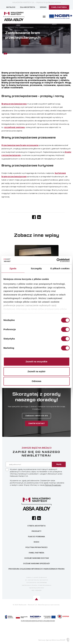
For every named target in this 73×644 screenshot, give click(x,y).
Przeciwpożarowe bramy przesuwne (20, 145)
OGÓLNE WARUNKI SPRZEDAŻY (36, 564)
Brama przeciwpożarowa (14, 104)
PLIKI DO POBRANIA (36, 537)
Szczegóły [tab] (36, 268)
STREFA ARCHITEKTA (36, 526)
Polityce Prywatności (53, 485)
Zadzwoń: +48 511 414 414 (37, 416)
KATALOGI (11, 7)
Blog (12, 27)
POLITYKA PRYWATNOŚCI (36, 547)
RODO (36, 542)
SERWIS (43, 7)
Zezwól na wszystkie (37, 362)
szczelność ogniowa (14, 127)
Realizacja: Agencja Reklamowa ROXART (54, 640)
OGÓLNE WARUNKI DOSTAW (37, 558)
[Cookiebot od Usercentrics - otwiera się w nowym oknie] (57, 260)
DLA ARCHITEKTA (28, 7)
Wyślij (59, 464)
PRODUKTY (36, 531)
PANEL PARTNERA (59, 7)
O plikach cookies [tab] (60, 268)
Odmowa (36, 381)
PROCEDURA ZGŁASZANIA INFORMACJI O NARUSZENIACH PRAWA (36, 569)
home (7, 27)
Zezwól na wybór (36, 371)
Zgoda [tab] (13, 268)
